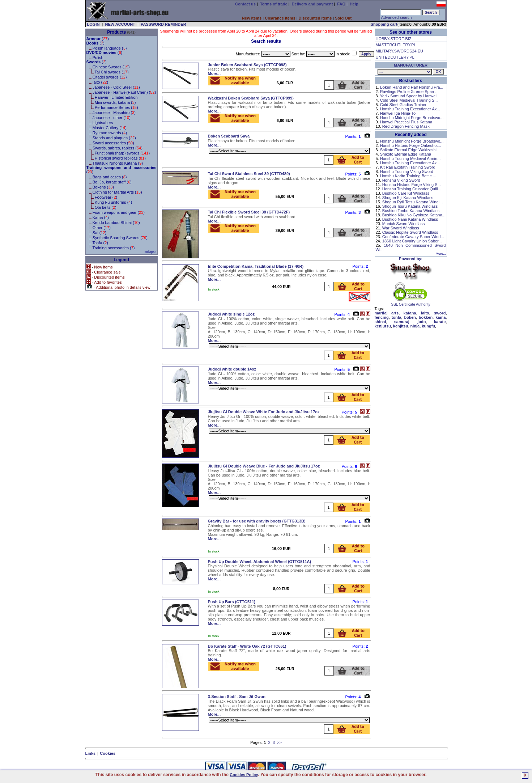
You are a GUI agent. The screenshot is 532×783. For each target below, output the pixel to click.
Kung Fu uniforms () (113, 202)
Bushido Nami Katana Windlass (410, 219)
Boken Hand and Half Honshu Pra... (412, 87)
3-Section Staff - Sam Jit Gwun (237, 697)
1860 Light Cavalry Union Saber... (412, 241)
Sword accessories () (113, 143)
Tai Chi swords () (112, 72)
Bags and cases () (110, 177)
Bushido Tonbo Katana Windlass (411, 211)
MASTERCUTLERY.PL (396, 45)
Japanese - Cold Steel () (116, 87)
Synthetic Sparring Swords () (120, 238)
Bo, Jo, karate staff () (112, 182)
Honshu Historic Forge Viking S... (412, 185)
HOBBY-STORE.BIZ (394, 39)
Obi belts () (106, 207)
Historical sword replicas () (120, 158)
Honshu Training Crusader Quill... (412, 189)
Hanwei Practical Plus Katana (406, 122)
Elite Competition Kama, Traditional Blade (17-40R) (256, 266)
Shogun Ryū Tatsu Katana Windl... (412, 202)
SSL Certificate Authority (411, 303)
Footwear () (106, 197)
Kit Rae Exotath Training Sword (408, 167)
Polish (98, 58)
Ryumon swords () (110, 133)
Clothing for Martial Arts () (117, 192)
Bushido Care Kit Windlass (406, 193)
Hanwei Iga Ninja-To (398, 113)
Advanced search (396, 17)
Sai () (100, 233)
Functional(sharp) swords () (122, 153)
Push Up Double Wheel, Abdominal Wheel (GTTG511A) (260, 562)
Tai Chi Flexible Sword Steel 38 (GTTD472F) (249, 212)
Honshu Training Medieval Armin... (410, 158)
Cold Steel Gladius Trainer (403, 105)
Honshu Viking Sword (401, 180)
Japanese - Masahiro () (114, 113)
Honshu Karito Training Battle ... (408, 176)
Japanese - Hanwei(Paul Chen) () (124, 92)
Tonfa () (100, 243)
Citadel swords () (110, 77)
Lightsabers (103, 123)
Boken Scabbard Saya (229, 136)
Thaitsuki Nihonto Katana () (117, 163)
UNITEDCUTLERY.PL (395, 57)
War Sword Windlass (401, 228)
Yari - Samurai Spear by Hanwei (408, 96)
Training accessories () (113, 248)
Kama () (101, 217)
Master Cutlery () (110, 128)
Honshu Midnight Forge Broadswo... (412, 118)
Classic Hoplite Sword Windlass (410, 232)
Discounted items (315, 18)
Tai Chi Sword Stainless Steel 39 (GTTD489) (249, 174)
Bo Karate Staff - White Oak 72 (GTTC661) (247, 646)
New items (252, 18)
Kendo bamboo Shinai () (116, 223)
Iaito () (100, 82)
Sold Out (343, 18)
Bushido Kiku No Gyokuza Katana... (414, 215)
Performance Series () (116, 107)
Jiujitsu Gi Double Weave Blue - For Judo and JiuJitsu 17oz (264, 466)
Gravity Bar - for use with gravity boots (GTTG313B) (257, 521)
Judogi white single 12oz (231, 314)
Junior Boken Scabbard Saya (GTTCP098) (247, 65)
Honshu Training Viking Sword (407, 172)
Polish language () (110, 48)
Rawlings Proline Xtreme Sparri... (409, 92)
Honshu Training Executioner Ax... (410, 109)
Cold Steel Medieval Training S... (409, 100)
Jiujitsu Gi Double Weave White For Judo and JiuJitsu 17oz (264, 412)
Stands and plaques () (114, 138)
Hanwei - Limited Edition (116, 97)
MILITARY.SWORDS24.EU (399, 51)
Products (116, 32)
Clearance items (280, 18)
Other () (102, 228)
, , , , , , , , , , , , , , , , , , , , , (405, 72)
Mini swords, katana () (115, 102)
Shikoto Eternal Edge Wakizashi (408, 150)
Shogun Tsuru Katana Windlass (410, 206)
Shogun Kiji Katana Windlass (408, 198)
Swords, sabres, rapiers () (118, 148)
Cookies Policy (244, 775)
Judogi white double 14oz (232, 369)
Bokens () (103, 187)
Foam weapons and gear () (119, 212)
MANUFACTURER (411, 65)
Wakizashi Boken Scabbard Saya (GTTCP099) (251, 98)
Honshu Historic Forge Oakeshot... (411, 145)
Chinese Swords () (111, 67)
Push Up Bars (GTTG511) (232, 602)
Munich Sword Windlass (403, 224)
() (98, 39)
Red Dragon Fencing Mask (406, 126)
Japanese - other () (112, 118)
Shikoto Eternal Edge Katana (406, 154)
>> (279, 742)
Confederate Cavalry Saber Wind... (413, 237)
